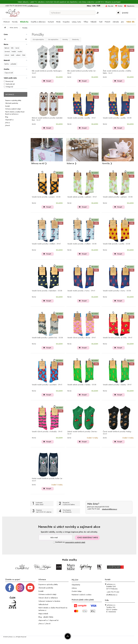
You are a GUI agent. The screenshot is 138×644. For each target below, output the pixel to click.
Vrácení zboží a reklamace (48, 598)
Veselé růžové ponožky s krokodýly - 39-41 (47, 432)
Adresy (74, 588)
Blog (7, 117)
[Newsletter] (56, 537)
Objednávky (76, 585)
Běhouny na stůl (38, 163)
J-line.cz (8, 122)
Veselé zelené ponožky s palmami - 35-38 (118, 197)
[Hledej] (98, 13)
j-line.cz (41, 624)
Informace (10, 95)
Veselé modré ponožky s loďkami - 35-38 (82, 244)
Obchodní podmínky (12, 103)
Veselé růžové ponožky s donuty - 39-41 (82, 338)
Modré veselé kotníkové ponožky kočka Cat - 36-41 (47, 480)
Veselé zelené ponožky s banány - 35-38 (82, 385)
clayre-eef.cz (43, 620)
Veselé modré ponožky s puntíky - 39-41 (81, 118)
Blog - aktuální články (46, 617)
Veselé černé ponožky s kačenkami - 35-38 (47, 291)
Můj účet (110, 6)
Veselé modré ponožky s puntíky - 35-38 (117, 118)
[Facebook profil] (10, 587)
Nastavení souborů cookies (82, 595)
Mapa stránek (43, 614)
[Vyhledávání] (72, 13)
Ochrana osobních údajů (13, 109)
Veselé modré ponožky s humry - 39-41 (81, 291)
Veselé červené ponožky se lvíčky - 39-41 (118, 338)
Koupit (49, 81)
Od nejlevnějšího (38, 39)
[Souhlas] (54, 543)
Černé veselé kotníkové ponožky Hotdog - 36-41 (117, 433)
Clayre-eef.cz (9, 120)
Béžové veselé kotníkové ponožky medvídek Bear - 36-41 (47, 119)
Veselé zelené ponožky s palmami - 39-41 (82, 197)
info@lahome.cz (33, 6)
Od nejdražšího (53, 39)
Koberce (70, 163)
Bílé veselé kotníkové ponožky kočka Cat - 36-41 (82, 72)
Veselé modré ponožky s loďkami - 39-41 (46, 244)
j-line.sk (48, 624)
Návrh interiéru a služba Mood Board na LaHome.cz (15, 113)
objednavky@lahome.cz (110, 509)
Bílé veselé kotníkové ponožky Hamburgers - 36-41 (47, 72)
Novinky (65, 39)
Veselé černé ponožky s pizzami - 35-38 (46, 197)
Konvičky (106, 163)
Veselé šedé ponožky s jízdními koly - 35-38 (47, 338)
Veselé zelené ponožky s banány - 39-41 (117, 385)
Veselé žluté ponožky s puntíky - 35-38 (116, 244)
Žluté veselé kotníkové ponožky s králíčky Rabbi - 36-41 (117, 72)
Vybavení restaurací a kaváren (49, 601)
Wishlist (120, 6)
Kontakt (7, 106)
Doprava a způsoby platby (13, 100)
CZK (94, 6)
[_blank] (30, 587)
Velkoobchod (43, 604)
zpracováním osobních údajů (75, 542)
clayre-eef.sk (54, 620)
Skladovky (75, 39)
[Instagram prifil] (20, 587)
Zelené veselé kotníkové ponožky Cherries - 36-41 (83, 433)
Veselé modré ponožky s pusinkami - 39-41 (47, 385)
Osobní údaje (77, 591)
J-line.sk (7, 125)
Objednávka (131, 6)
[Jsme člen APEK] (12, 603)
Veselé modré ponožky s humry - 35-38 (117, 291)
